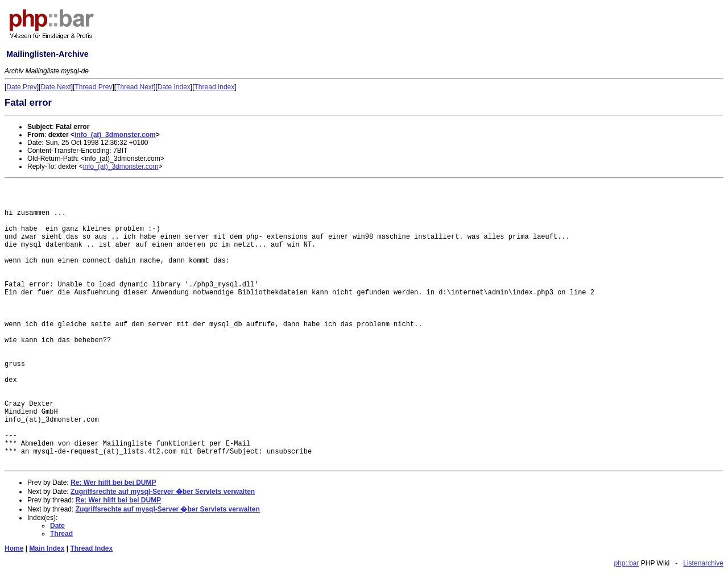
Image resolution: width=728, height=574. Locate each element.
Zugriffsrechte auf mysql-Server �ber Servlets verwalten (163, 492)
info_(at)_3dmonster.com (115, 135)
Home (14, 548)
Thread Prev (93, 87)
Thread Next (135, 87)
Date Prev (21, 87)
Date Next (55, 87)
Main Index (47, 548)
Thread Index (215, 87)
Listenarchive (703, 563)
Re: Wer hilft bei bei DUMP (113, 483)
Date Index (174, 87)
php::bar (626, 563)
